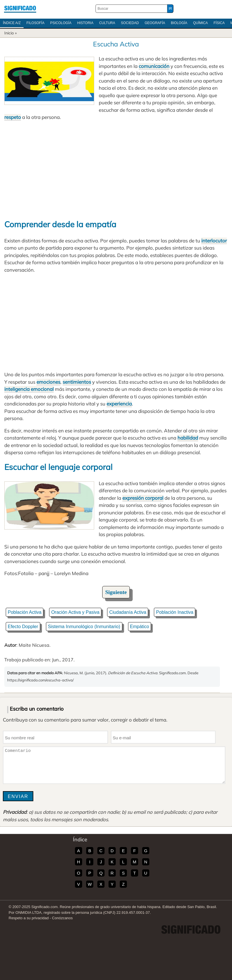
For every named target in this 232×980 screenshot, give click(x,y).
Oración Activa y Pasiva (75, 612)
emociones (48, 382)
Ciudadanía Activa (128, 612)
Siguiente (116, 592)
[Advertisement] (116, 170)
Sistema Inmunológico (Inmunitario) (84, 627)
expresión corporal (143, 498)
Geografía (155, 23)
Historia (85, 23)
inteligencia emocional (29, 389)
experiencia (119, 404)
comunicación (154, 66)
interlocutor (214, 241)
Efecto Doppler (23, 627)
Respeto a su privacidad (29, 918)
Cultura (107, 23)
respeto (13, 117)
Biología (179, 23)
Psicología (61, 23)
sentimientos (77, 382)
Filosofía (35, 23)
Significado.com (20, 9)
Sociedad (130, 23)
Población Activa (25, 612)
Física (219, 23)
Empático (140, 627)
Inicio (9, 33)
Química (200, 23)
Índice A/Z (12, 23)
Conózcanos (62, 918)
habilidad (188, 438)
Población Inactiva (175, 612)
